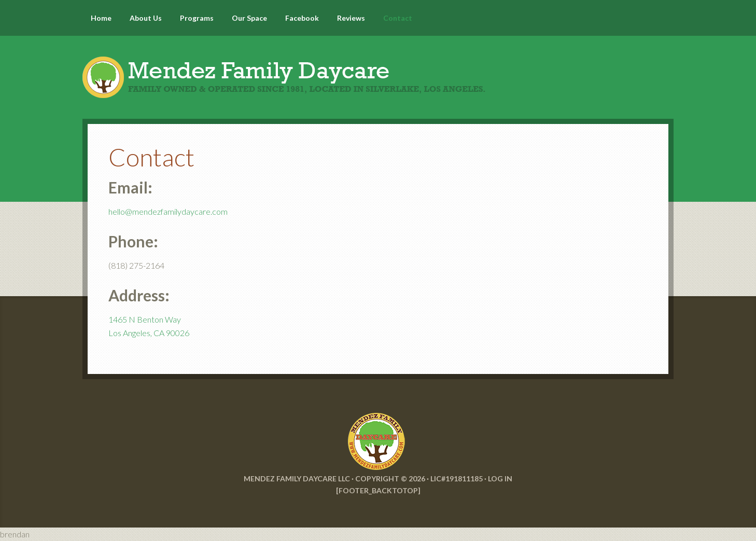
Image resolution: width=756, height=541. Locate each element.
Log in (500, 478)
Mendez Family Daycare (378, 67)
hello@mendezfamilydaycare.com (168, 211)
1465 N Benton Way (145, 319)
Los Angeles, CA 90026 (149, 333)
